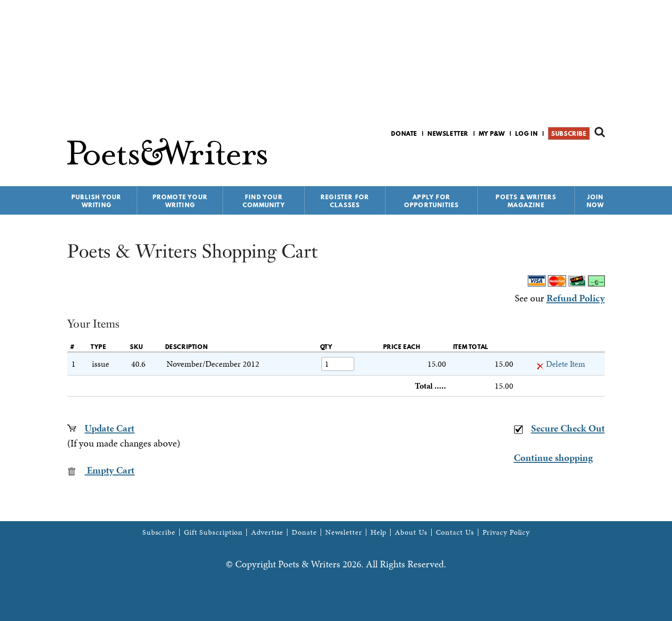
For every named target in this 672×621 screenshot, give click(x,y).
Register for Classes (345, 201)
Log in (527, 133)
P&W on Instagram (598, 158)
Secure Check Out (559, 428)
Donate (404, 133)
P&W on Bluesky (583, 158)
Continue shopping (553, 458)
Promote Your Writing (180, 201)
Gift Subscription (213, 532)
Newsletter (448, 133)
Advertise (267, 532)
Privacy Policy (506, 532)
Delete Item (561, 364)
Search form (600, 132)
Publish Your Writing (96, 201)
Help (379, 532)
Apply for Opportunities (432, 201)
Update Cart (109, 428)
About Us (411, 532)
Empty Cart (101, 470)
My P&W (492, 133)
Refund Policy (576, 298)
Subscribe (569, 133)
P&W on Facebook (567, 158)
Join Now (595, 201)
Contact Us (455, 532)
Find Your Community (264, 201)
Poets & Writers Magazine (526, 201)
